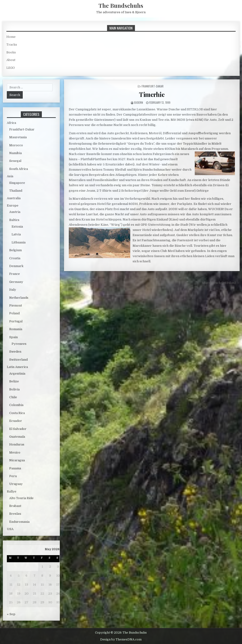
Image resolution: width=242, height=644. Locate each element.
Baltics (14, 220)
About (11, 60)
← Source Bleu (75, 283)
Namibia (15, 153)
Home (11, 37)
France (15, 274)
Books (11, 52)
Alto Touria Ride (21, 498)
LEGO (11, 68)
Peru (13, 476)
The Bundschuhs (121, 5)
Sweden (15, 352)
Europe (13, 205)
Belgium (15, 250)
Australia (14, 198)
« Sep (11, 614)
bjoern (139, 102)
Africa (11, 123)
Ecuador (16, 421)
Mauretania (18, 137)
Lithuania (19, 242)
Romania (16, 329)
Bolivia (14, 389)
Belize (14, 381)
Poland (14, 313)
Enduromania (19, 522)
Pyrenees (19, 344)
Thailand (16, 191)
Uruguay (16, 484)
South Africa (19, 169)
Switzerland (18, 360)
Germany (16, 282)
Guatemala (17, 437)
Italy (13, 290)
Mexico (15, 452)
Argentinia (17, 374)
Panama (15, 468)
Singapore (17, 183)
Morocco (16, 145)
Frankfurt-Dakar (153, 86)
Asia (10, 176)
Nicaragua (17, 460)
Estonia (17, 227)
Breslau (15, 514)
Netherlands (19, 298)
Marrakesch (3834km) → (221, 283)
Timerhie (152, 94)
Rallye (12, 491)
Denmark (16, 266)
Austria (15, 212)
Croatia (15, 258)
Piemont (16, 305)
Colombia (16, 405)
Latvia (16, 234)
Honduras (17, 444)
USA (10, 529)
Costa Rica (17, 413)
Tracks (12, 45)
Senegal (15, 161)
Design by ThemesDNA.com (121, 640)
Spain (13, 337)
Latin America (17, 367)
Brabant (15, 506)
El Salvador (18, 429)
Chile (13, 397)
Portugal (16, 321)
